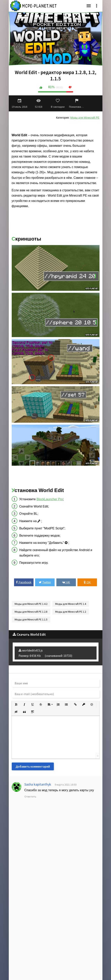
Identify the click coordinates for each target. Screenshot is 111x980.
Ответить (30, 797)
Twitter (45, 582)
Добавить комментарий (33, 766)
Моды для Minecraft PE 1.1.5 (31, 619)
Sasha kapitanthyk (38, 784)
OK (87, 582)
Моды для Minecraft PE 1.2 (71, 612)
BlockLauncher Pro (50, 499)
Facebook (24, 582)
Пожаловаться (77, 103)
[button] (16, 704)
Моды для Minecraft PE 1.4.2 (31, 604)
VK (66, 582)
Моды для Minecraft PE (85, 118)
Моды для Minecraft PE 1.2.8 (31, 612)
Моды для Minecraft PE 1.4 (71, 604)
